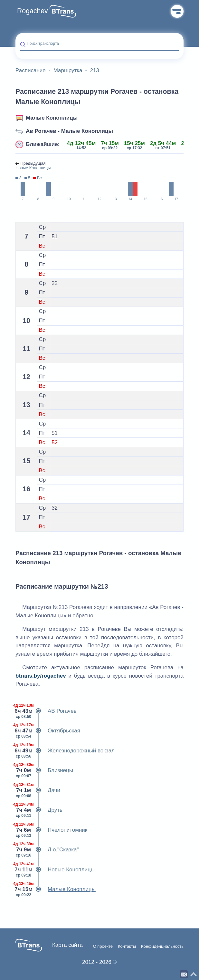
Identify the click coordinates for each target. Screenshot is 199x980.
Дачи (38, 790)
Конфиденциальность (162, 946)
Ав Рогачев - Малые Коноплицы (69, 131)
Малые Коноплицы (52, 118)
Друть (39, 810)
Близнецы (44, 770)
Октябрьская (48, 731)
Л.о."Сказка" (47, 850)
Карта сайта (67, 945)
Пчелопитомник (51, 830)
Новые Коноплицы (55, 870)
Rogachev (33, 11)
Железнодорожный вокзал (65, 751)
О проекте (103, 946)
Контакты (127, 946)
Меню (177, 11)
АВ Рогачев (46, 711)
